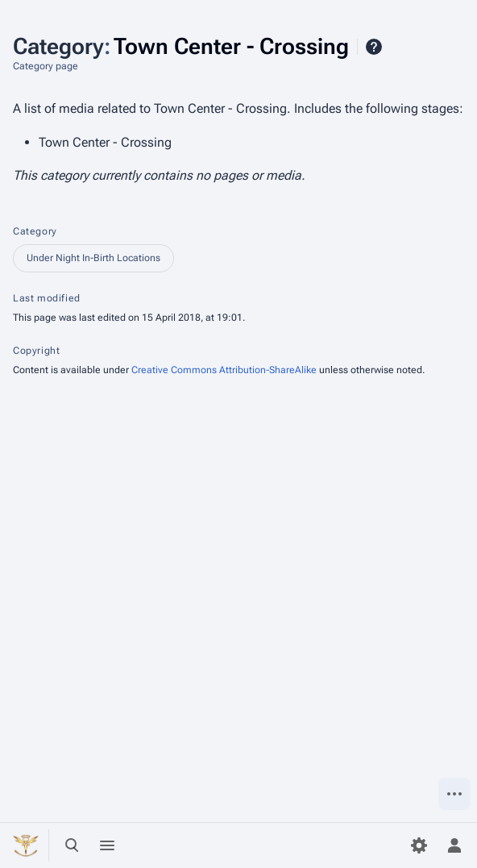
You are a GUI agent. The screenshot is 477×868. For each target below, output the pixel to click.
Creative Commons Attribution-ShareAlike (224, 370)
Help (374, 47)
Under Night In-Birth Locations (93, 258)
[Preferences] (419, 845)
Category (35, 231)
